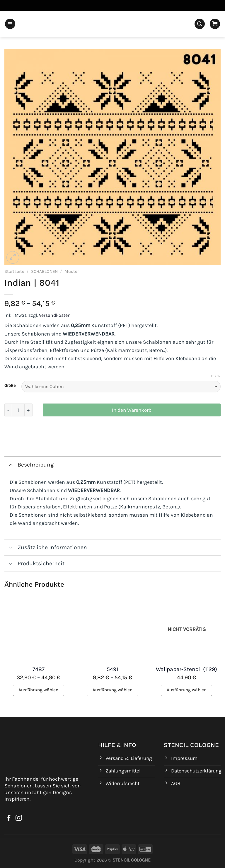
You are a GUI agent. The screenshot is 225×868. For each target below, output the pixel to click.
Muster (72, 271)
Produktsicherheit (34, 564)
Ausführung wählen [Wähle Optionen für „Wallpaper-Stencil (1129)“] (187, 690)
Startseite (14, 271)
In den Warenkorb (132, 410)
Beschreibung (29, 465)
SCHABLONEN (44, 271)
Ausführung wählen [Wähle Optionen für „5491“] (112, 690)
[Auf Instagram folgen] (19, 818)
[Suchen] (200, 24)
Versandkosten (55, 315)
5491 (112, 669)
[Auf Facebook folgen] (9, 818)
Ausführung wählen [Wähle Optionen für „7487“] (38, 690)
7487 (39, 669)
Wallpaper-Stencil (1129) (186, 669)
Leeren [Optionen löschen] (215, 376)
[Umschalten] (11, 465)
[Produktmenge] (18, 410)
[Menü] (10, 24)
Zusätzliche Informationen (46, 548)
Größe (10, 386)
